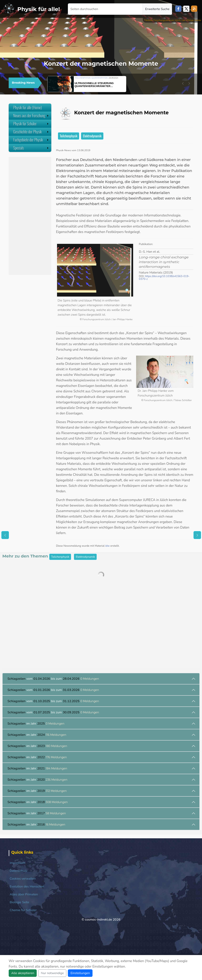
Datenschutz (19, 871)
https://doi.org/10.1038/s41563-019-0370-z (164, 278)
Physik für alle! (39, 9)
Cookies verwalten (23, 879)
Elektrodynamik (92, 136)
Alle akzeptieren (23, 973)
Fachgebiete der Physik (31, 140)
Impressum (17, 863)
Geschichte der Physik (31, 132)
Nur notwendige (52, 973)
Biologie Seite (19, 902)
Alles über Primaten (24, 894)
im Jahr (36, 724)
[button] (183, 83)
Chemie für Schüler (23, 910)
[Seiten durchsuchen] (105, 9)
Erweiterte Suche (157, 9)
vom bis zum (53, 679)
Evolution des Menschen (27, 887)
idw (107, 546)
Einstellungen (80, 973)
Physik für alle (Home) (28, 107)
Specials (31, 148)
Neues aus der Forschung (31, 116)
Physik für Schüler (31, 124)
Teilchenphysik (69, 136)
